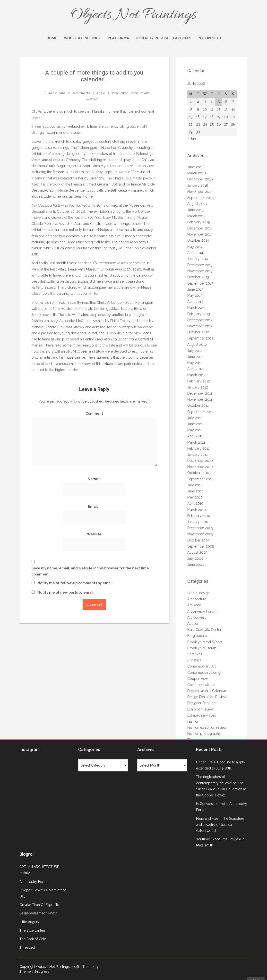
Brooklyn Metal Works (205, 642)
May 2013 (195, 296)
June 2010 (195, 491)
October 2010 (198, 473)
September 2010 (200, 479)
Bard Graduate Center (204, 630)
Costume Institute (201, 685)
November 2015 (200, 192)
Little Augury (29, 922)
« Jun (192, 139)
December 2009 (200, 528)
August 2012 (197, 345)
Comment (94, 414)
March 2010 (197, 510)
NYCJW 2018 (210, 38)
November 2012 (200, 326)
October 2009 (198, 540)
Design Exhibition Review (207, 697)
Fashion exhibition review (207, 727)
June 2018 (195, 167)
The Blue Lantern (33, 930)
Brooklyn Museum (202, 648)
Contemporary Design (205, 673)
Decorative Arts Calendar (207, 691)
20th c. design (198, 593)
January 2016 (198, 186)
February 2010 (199, 516)
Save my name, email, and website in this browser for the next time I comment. (91, 571)
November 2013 (200, 271)
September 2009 (201, 546)
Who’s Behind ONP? (82, 38)
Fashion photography (204, 734)
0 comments (81, 93)
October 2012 (198, 332)
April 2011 (195, 436)
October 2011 (198, 406)
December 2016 (200, 179)
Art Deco (194, 605)
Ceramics (195, 654)
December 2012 (200, 320)
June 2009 (196, 565)
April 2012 (195, 369)
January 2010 (198, 522)
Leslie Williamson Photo (39, 913)
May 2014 (195, 247)
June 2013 (195, 289)
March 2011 (196, 442)
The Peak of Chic (33, 939)
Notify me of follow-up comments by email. (76, 583)
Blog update (120, 93)
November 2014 (200, 234)
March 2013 (196, 308)
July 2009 (195, 558)
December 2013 (200, 265)
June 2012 (195, 357)
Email (94, 507)
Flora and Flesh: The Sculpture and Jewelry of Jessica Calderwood (220, 825)
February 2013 (199, 314)
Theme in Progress (34, 972)
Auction (193, 624)
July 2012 (195, 351)
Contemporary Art (202, 666)
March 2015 (196, 216)
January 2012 (198, 387)
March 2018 (197, 173)
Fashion (193, 721)
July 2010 (195, 485)
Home (52, 38)
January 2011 (197, 455)
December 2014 (200, 228)
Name (94, 479)
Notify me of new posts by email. (66, 592)
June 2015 (195, 210)
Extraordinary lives (202, 715)
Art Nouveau (197, 617)
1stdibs (83, 281)
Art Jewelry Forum (202, 611)
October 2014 (198, 240)
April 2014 (195, 253)
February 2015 (198, 222)
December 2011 (200, 393)
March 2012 (196, 375)
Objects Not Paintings (134, 15)
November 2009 (200, 534)
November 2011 (200, 399)
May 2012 (195, 363)
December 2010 (200, 461)
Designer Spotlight (202, 703)
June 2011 (195, 424)
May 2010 (195, 497)
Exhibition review (200, 709)
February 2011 (198, 448)
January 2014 (198, 259)
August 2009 (197, 552)
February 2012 (199, 381)
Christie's (194, 660)
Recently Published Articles (164, 38)
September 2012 (200, 338)
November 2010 (200, 467)
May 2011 (195, 430)
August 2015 (197, 204)
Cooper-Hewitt (199, 679)
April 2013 (195, 302)
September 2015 (200, 198)
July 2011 (195, 418)
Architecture (197, 599)
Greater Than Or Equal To (39, 905)
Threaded (27, 947)
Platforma (118, 38)
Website (94, 534)
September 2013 (200, 283)
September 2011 (200, 412)
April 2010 (195, 503)
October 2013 (198, 277)
